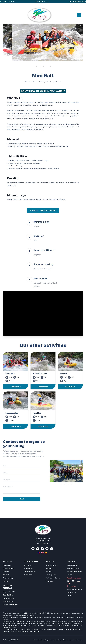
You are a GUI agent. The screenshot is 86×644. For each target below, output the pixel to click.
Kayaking (6, 581)
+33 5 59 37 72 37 (43, 1)
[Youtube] (47, 549)
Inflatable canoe (9, 568)
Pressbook (49, 581)
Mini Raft (6, 575)
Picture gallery (51, 575)
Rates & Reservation (74, 578)
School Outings (8, 601)
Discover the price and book (43, 210)
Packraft (6, 572)
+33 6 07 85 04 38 (9, 1)
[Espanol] (46, 553)
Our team (49, 568)
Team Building (8, 595)
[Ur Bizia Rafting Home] (43, 530)
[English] (42, 553)
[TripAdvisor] (52, 549)
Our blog (49, 572)
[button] (36, 66)
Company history (51, 565)
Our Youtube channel (53, 578)
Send (22, 499)
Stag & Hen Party (9, 592)
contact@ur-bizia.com (79, 1)
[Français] (39, 553)
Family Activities (9, 598)
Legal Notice (71, 592)
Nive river (28, 565)
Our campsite (29, 568)
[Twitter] (42, 549)
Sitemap (70, 596)
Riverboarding (8, 578)
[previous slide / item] (4, 46)
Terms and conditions (74, 589)
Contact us (71, 575)
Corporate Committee (10, 605)
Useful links (28, 575)
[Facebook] (33, 549)
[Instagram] (38, 549)
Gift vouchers (72, 586)
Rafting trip (7, 565)
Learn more (16, 387)
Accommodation (30, 572)
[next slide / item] (82, 46)
